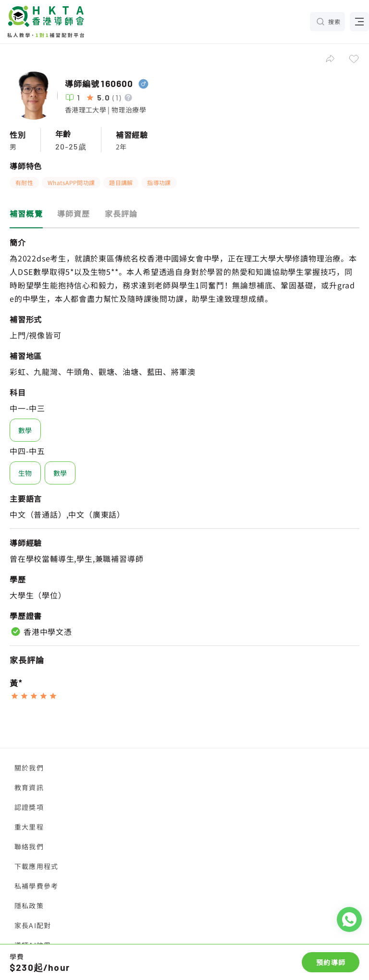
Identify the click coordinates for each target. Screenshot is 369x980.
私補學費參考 (36, 886)
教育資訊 (29, 787)
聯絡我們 (29, 846)
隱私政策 (29, 906)
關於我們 (29, 768)
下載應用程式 (36, 866)
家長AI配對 (33, 925)
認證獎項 (29, 807)
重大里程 (29, 827)
